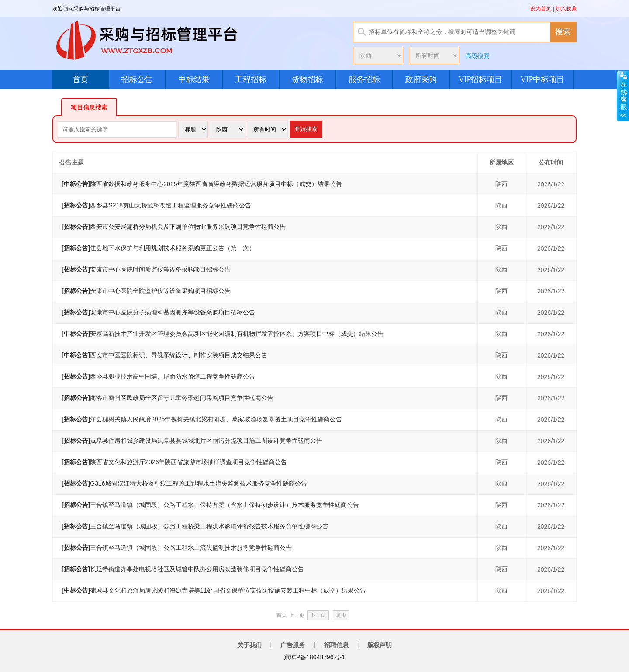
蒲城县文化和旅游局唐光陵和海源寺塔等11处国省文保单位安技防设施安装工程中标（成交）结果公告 (214, 590)
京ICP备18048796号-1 (314, 657)
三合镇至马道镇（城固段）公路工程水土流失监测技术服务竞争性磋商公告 (177, 548)
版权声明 (380, 645)
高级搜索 (477, 56)
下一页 (318, 615)
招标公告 (137, 79)
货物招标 (308, 79)
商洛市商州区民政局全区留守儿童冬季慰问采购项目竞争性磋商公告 (168, 398)
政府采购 (421, 79)
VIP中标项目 (542, 79)
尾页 (341, 615)
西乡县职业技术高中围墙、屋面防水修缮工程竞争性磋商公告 (158, 376)
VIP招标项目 (480, 79)
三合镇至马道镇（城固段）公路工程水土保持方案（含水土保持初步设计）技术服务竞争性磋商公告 (210, 505)
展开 (623, 96)
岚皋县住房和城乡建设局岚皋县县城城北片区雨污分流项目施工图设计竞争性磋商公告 (192, 441)
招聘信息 (336, 645)
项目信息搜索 (89, 107)
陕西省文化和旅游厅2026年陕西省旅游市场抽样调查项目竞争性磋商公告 (174, 462)
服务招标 (364, 79)
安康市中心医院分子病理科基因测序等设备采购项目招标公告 (158, 312)
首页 (80, 79)
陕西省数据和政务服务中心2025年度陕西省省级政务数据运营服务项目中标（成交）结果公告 (202, 184)
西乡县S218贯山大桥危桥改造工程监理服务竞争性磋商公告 (156, 205)
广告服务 (293, 645)
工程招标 (251, 79)
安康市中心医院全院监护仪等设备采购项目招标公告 (146, 291)
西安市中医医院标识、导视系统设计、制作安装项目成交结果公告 (164, 355)
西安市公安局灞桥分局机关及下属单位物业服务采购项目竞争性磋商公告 (174, 227)
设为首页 (541, 9)
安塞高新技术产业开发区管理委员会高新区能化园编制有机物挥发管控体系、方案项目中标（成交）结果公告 (223, 334)
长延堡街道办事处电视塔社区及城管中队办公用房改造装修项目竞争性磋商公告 (183, 569)
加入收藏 (566, 9)
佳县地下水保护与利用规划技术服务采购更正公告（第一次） (158, 248)
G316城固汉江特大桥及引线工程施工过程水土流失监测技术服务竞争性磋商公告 (184, 483)
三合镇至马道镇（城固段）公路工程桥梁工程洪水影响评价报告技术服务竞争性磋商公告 (195, 526)
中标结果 (194, 79)
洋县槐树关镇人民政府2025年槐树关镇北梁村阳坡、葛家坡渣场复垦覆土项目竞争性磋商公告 (202, 419)
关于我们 (249, 645)
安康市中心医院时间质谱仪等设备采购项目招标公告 (146, 269)
